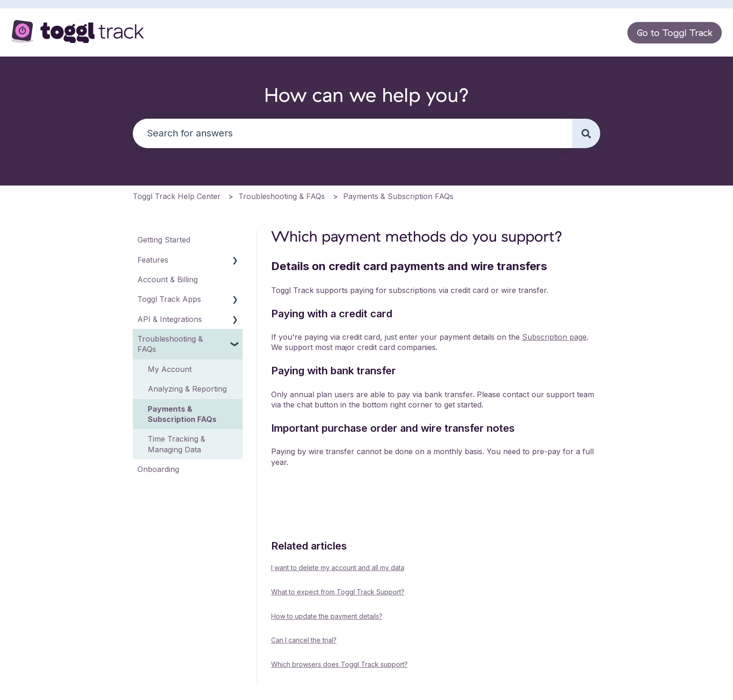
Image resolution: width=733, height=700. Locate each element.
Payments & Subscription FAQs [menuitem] (182, 414)
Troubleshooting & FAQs (282, 196)
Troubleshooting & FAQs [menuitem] (170, 344)
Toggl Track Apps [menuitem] (169, 299)
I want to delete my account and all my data (338, 568)
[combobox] (352, 133)
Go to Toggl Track (675, 32)
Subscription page (554, 337)
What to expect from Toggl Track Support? (338, 592)
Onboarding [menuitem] (158, 469)
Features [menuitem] (153, 260)
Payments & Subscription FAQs (398, 196)
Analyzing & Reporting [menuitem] (187, 389)
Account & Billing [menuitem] (168, 279)
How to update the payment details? (327, 616)
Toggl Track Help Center (177, 196)
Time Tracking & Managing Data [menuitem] (176, 444)
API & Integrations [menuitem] (170, 319)
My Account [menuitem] (170, 369)
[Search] (586, 133)
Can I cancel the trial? (304, 640)
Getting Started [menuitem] (164, 240)
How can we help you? (367, 95)
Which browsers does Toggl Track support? (339, 664)
